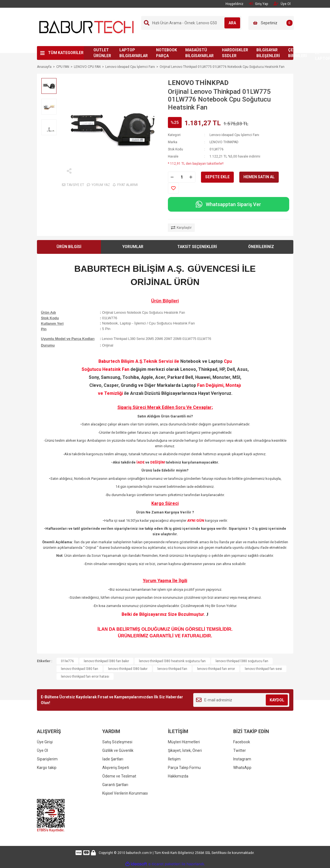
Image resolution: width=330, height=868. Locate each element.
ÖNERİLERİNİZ (261, 247)
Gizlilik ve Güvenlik (118, 750)
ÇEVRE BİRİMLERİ (297, 53)
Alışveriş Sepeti (116, 768)
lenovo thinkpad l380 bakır (128, 669)
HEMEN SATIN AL (259, 177)
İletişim (174, 759)
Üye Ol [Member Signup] (282, 4)
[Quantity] (182, 177)
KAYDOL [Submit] (277, 700)
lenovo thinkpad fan (172, 669)
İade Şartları (113, 759)
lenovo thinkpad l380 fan (80, 669)
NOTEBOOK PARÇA (167, 53)
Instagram (242, 759)
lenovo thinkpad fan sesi (263, 669)
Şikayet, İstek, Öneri (185, 750)
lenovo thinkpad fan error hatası (85, 677)
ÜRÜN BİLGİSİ (69, 247)
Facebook (242, 742)
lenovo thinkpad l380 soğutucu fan (242, 661)
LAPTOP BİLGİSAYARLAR (134, 53)
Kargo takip (47, 768)
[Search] (191, 23)
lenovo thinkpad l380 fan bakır (106, 661)
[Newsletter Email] (241, 700)
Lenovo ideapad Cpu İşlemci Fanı (234, 135)
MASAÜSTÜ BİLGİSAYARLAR (199, 53)
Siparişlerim (47, 759)
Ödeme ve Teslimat (119, 776)
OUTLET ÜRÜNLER (102, 53)
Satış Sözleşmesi (117, 742)
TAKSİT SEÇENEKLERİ (197, 247)
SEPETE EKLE (217, 177)
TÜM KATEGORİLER (66, 53)
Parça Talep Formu (184, 768)
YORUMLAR (133, 247)
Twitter (240, 750)
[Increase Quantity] (191, 177)
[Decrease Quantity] (172, 177)
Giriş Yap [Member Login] (258, 4)
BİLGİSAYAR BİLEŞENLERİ (268, 53)
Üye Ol (42, 750)
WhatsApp (242, 768)
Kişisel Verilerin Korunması (125, 793)
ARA (229, 23)
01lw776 (67, 661)
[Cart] (271, 23)
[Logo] (87, 26)
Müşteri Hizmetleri (184, 742)
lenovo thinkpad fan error (216, 669)
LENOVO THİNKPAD (198, 83)
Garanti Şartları (115, 785)
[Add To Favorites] (173, 188)
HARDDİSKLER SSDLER (235, 53)
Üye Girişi (45, 742)
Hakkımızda (178, 776)
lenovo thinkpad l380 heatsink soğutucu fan (172, 661)
